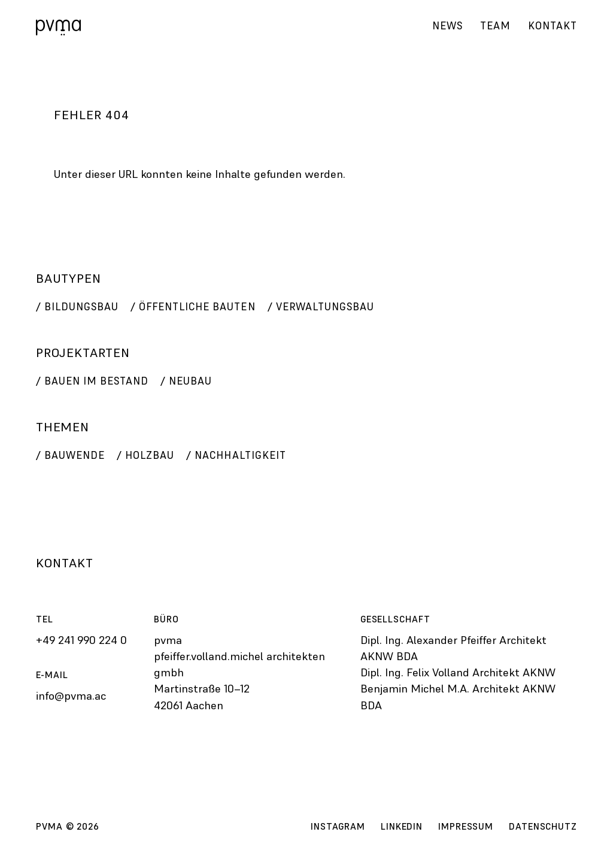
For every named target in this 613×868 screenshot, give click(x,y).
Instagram (338, 826)
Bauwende (75, 455)
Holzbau (150, 455)
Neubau (190, 381)
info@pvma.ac (71, 696)
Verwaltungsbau (325, 307)
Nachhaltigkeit (240, 455)
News (446, 25)
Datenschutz (543, 826)
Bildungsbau (81, 307)
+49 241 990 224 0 (81, 640)
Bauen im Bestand (96, 381)
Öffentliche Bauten (197, 307)
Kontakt (553, 25)
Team (495, 25)
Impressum (466, 826)
